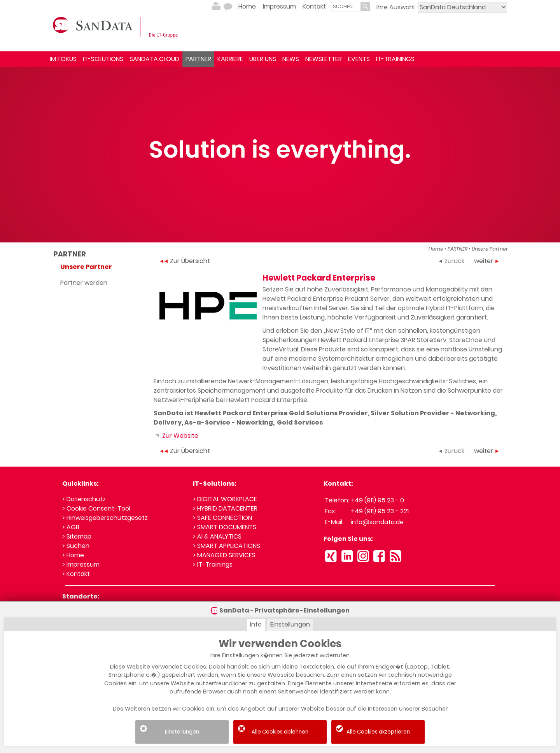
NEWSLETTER (324, 59)
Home (247, 6)
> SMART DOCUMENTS (225, 527)
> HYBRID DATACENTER (225, 508)
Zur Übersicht (185, 261)
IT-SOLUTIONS (103, 59)
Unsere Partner (490, 249)
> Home (73, 555)
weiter (486, 261)
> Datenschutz (84, 499)
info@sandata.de (377, 522)
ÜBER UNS (263, 59)
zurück (451, 261)
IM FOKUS (63, 59)
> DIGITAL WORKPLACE (225, 499)
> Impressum (81, 564)
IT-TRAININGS (395, 59)
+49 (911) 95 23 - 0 (377, 500)
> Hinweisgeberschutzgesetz (105, 518)
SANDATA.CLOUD (154, 59)
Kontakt (314, 6)
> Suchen (76, 546)
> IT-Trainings (213, 564)
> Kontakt (76, 574)
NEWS (291, 59)
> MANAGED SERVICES (224, 555)
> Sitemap (77, 536)
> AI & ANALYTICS (217, 536)
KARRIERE (230, 59)
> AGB (71, 527)
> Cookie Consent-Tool (96, 508)
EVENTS (359, 59)
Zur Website (176, 436)
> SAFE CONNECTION (222, 518)
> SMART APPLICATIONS (227, 546)
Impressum (279, 6)
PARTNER (198, 59)
